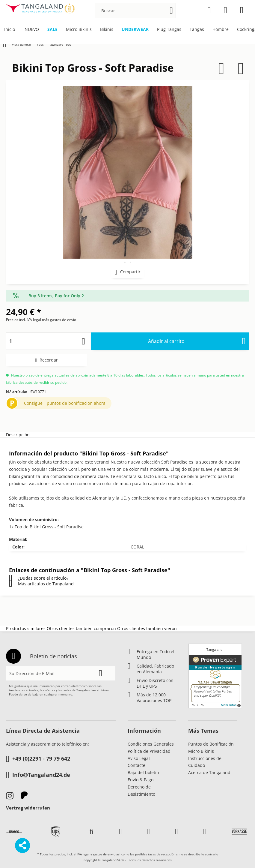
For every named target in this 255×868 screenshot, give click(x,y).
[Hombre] (221, 30)
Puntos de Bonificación (211, 744)
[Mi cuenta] (225, 10)
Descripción (18, 435)
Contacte (136, 765)
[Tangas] (197, 30)
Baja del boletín (143, 772)
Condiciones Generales (151, 744)
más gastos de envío (59, 320)
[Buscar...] (135, 11)
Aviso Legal (139, 758)
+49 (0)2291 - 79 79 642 (38, 759)
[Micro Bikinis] (79, 30)
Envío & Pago (141, 780)
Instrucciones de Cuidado (205, 762)
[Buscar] (171, 11)
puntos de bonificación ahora (76, 403)
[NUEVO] (32, 30)
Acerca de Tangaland (209, 772)
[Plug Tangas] (169, 30)
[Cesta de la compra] (242, 10)
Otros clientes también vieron (147, 628)
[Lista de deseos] (209, 10)
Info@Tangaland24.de (38, 775)
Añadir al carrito (197, 340)
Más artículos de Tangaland (41, 584)
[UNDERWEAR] (135, 30)
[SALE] (52, 30)
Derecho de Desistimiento (141, 790)
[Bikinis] (107, 30)
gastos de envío (104, 854)
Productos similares (26, 628)
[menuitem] (135, 11)
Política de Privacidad (149, 751)
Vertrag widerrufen (28, 808)
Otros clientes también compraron (81, 628)
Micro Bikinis (201, 751)
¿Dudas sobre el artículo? (39, 578)
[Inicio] (10, 30)
